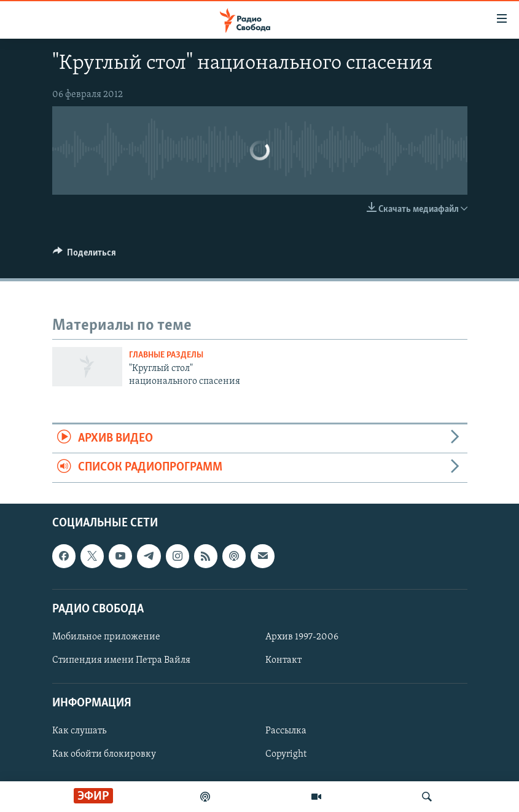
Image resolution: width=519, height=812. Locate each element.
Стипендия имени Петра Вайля (121, 660)
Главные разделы (166, 355)
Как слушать (79, 731)
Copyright (286, 754)
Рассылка (286, 731)
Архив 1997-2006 (302, 637)
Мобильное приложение (106, 637)
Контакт (283, 660)
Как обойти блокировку (104, 754)
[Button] (85, 256)
